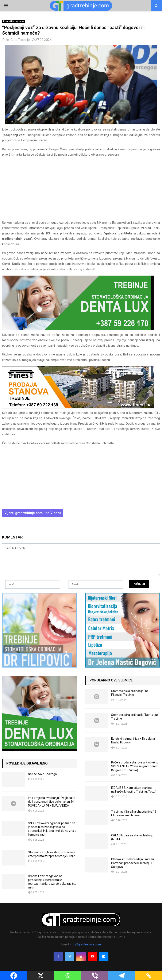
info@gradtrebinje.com (85, 944)
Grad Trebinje (20, 40)
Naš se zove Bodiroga (42, 774)
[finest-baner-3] (78, 407)
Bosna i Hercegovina (14, 21)
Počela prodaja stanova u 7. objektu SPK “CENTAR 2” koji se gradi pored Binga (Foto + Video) (135, 766)
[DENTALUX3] (78, 329)
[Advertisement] (81, 191)
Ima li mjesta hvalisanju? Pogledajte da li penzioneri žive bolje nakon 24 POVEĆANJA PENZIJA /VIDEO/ (52, 802)
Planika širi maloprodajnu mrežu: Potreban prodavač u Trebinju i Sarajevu (133, 863)
